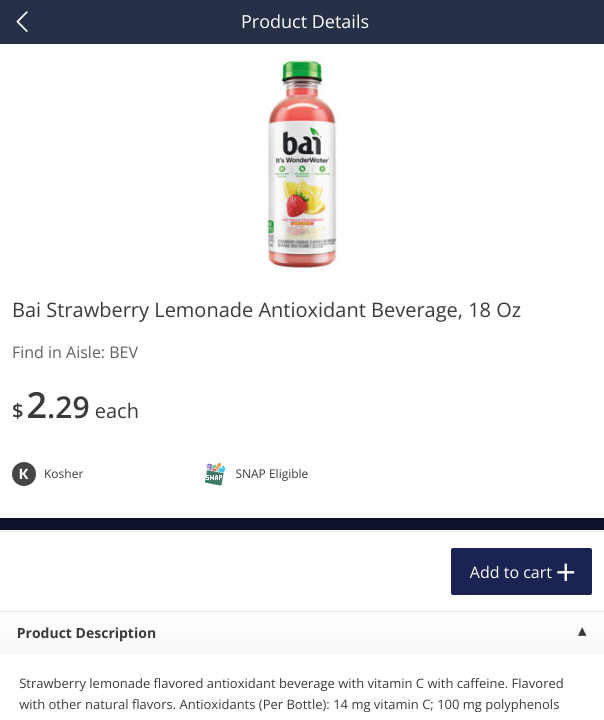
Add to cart (511, 572)
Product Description (86, 633)
